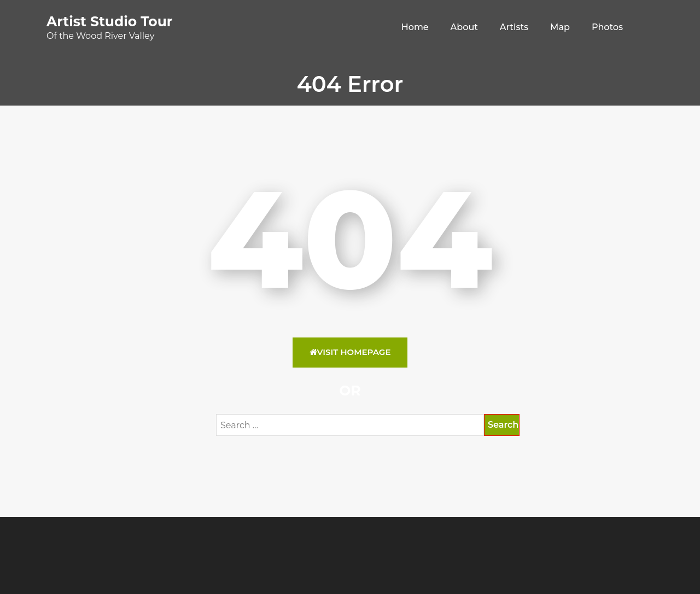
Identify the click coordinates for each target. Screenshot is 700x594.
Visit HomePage (350, 352)
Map (560, 27)
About (464, 27)
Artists (514, 27)
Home (415, 27)
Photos (607, 27)
